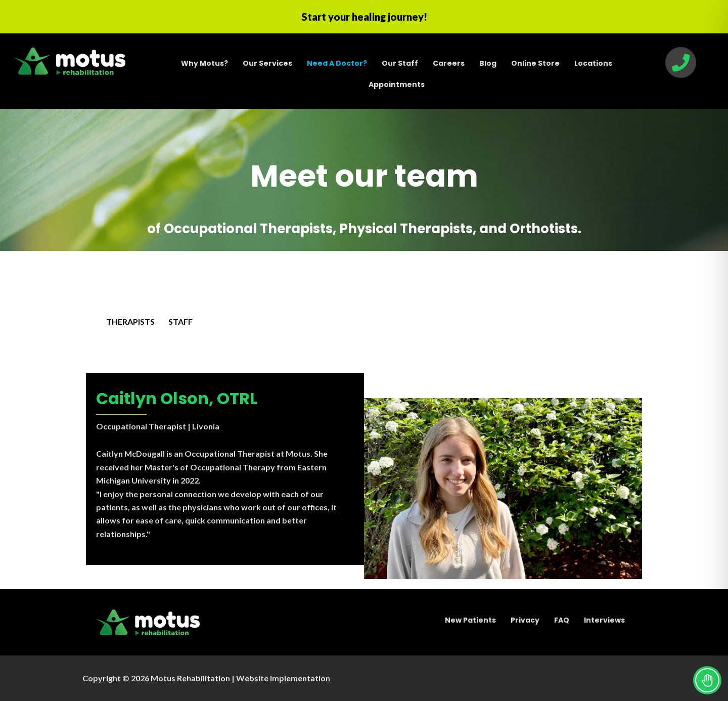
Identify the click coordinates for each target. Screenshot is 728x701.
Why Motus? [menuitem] (204, 63)
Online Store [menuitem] (535, 63)
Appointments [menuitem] (397, 84)
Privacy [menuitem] (525, 620)
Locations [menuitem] (593, 63)
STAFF (180, 321)
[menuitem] (337, 63)
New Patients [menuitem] (470, 620)
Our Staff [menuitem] (400, 63)
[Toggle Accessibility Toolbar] (707, 680)
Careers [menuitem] (449, 63)
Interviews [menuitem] (604, 620)
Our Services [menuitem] (267, 63)
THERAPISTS (130, 321)
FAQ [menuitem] (562, 620)
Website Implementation (283, 678)
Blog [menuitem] (488, 63)
